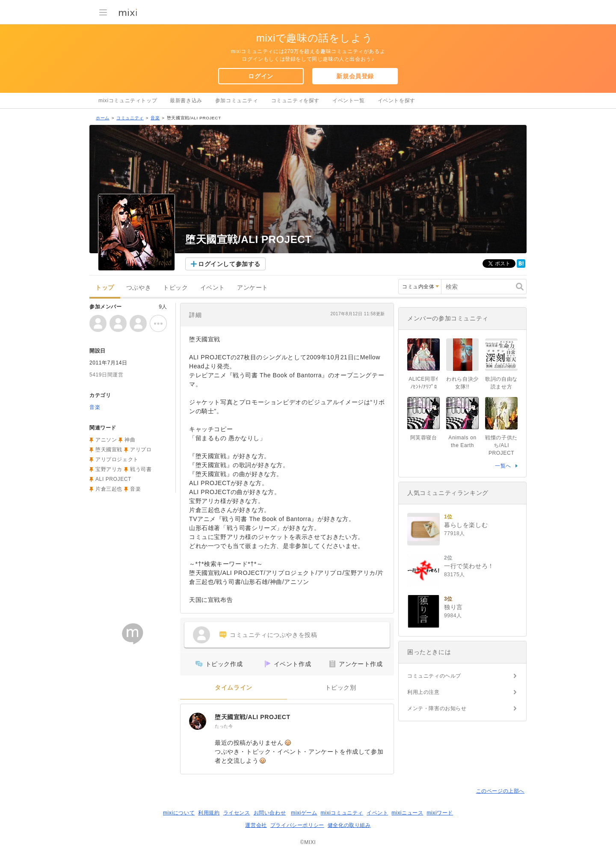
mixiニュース (407, 813)
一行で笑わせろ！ (469, 566)
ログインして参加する (229, 264)
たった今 (224, 726)
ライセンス (237, 813)
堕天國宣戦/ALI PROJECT (253, 717)
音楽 (155, 118)
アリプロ (141, 450)
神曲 (130, 440)
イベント (213, 288)
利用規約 (209, 813)
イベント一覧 (349, 101)
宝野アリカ (109, 469)
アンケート (253, 288)
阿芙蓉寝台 (424, 438)
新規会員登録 (355, 76)
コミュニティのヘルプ (434, 676)
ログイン (261, 76)
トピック (175, 288)
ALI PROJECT (113, 479)
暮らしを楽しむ (466, 525)
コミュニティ (130, 118)
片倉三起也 (109, 489)
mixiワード (440, 813)
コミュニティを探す (295, 101)
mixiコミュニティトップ (128, 101)
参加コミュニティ (237, 101)
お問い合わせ (270, 813)
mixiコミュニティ (342, 813)
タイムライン (234, 688)
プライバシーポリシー (297, 825)
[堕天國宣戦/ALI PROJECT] (198, 721)
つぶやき (139, 288)
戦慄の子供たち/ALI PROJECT (501, 445)
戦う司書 (141, 469)
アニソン (106, 440)
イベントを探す (397, 101)
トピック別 (341, 688)
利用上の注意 (423, 692)
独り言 (453, 607)
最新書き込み (186, 101)
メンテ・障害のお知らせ (437, 708)
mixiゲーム (304, 813)
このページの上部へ (500, 791)
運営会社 (256, 825)
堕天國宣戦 (109, 450)
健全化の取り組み (349, 825)
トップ (105, 288)
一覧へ (503, 466)
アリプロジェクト (117, 459)
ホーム (103, 118)
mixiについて (179, 813)
